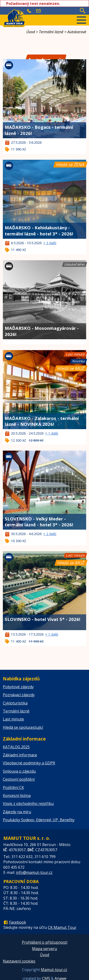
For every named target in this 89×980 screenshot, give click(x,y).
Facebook (18, 922)
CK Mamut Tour (62, 927)
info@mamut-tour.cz (34, 872)
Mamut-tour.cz (54, 970)
